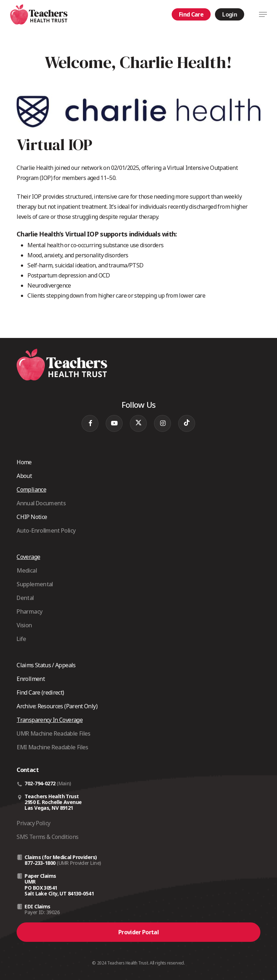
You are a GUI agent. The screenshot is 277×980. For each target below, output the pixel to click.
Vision (24, 625)
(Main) (64, 783)
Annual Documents (41, 503)
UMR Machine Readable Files (53, 733)
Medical (27, 570)
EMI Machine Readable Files (52, 747)
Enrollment (31, 679)
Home (24, 462)
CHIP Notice (32, 517)
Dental (25, 598)
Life (21, 639)
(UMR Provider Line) (79, 863)
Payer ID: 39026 (42, 912)
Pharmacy (29, 611)
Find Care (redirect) (40, 692)
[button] (263, 14)
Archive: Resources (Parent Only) (57, 706)
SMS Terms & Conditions (47, 837)
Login (230, 14)
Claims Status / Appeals (46, 665)
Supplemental (35, 584)
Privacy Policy (33, 823)
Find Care (191, 14)
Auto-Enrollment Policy (46, 530)
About (24, 476)
